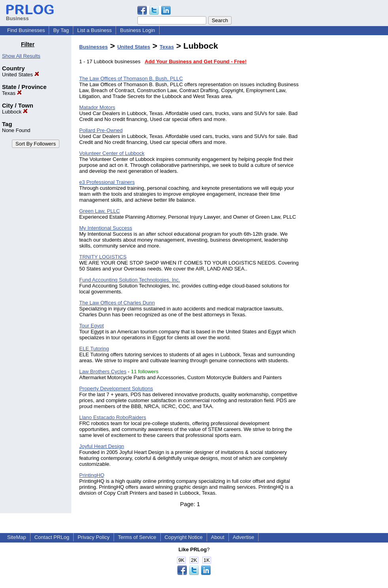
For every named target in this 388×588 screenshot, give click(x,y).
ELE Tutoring (94, 349)
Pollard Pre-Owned (101, 130)
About (218, 537)
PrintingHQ (92, 475)
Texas (12, 93)
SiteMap (17, 537)
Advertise (243, 537)
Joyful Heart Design (102, 446)
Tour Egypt (91, 326)
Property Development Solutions (116, 389)
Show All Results (21, 56)
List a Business (94, 30)
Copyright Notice (184, 537)
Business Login (137, 30)
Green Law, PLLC (100, 211)
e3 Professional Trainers (107, 182)
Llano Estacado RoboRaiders (113, 417)
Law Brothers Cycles (103, 372)
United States (21, 75)
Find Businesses (26, 30)
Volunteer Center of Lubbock (112, 153)
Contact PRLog (52, 537)
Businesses (93, 47)
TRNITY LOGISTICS (103, 257)
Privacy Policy (94, 537)
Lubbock (15, 112)
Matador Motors (97, 107)
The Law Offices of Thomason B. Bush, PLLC (131, 78)
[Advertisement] (348, 160)
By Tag (61, 30)
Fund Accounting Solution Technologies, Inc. (130, 280)
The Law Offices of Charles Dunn (117, 303)
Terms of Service (137, 537)
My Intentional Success (106, 228)
